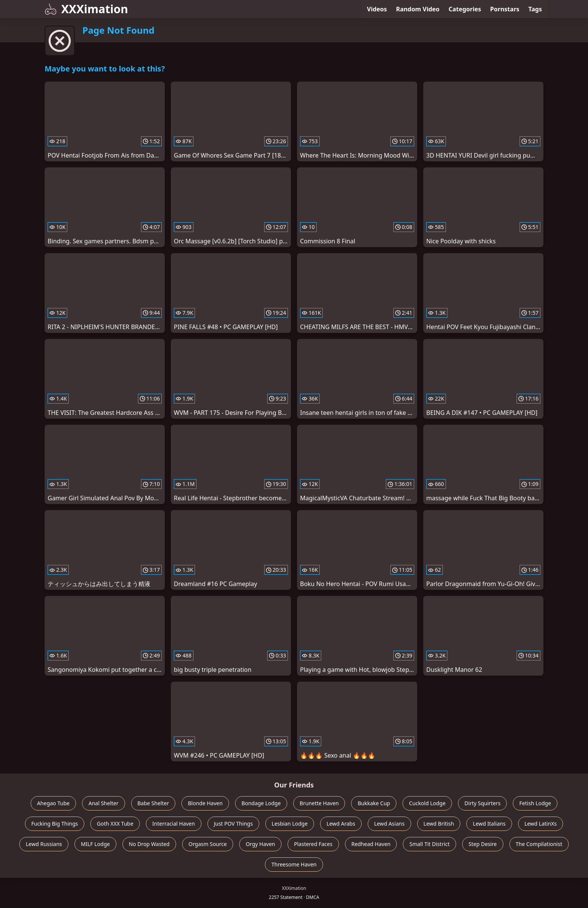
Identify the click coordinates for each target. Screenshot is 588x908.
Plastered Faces (313, 844)
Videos (377, 9)
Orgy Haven (260, 844)
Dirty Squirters (482, 803)
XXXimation (86, 9)
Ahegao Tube (53, 803)
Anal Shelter (103, 803)
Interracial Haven (174, 824)
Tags (535, 9)
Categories (465, 9)
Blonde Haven (205, 803)
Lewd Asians (389, 824)
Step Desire (483, 844)
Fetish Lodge (535, 803)
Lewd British (439, 824)
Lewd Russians (44, 844)
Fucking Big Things (55, 824)
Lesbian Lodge (290, 824)
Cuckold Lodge (427, 803)
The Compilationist (539, 844)
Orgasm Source (208, 844)
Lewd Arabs (341, 824)
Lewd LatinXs (541, 824)
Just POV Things (233, 824)
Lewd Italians (489, 824)
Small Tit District (429, 844)
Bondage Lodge (261, 803)
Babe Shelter (153, 803)
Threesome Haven (294, 864)
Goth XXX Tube (115, 824)
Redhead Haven (371, 844)
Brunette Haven (319, 803)
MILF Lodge (95, 844)
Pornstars (505, 9)
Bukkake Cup (374, 803)
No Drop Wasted (149, 844)
